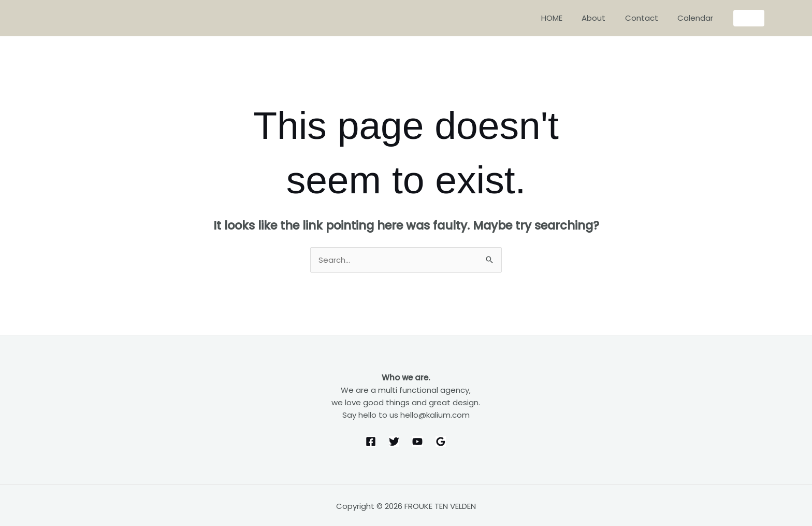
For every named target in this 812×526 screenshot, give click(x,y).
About (603, 18)
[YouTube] (417, 442)
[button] (749, 18)
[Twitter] (394, 442)
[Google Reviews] (441, 442)
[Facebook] (371, 442)
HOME (565, 18)
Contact (647, 18)
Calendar (697, 18)
